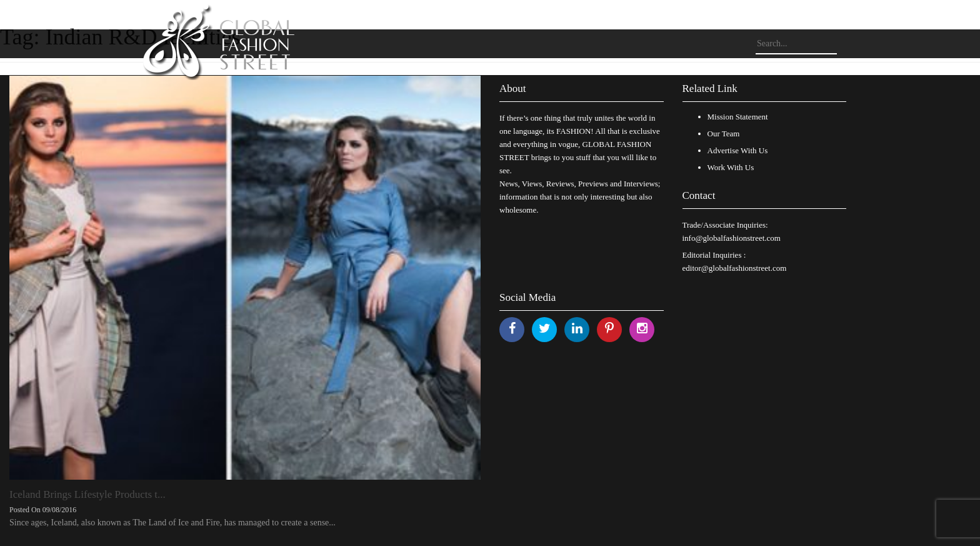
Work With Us (731, 167)
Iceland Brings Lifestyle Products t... (87, 494)
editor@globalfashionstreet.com (735, 268)
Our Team (724, 134)
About (513, 88)
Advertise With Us (738, 150)
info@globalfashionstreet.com (732, 238)
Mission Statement (738, 117)
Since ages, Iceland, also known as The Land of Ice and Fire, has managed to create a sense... (172, 523)
